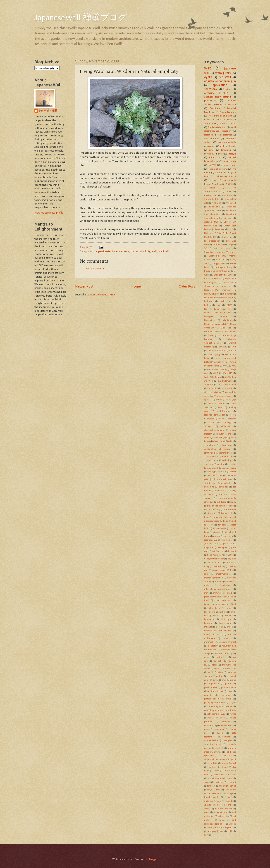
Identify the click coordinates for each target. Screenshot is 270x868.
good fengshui (211, 540)
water (207, 812)
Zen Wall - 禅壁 (48, 111)
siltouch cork (225, 756)
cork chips (227, 460)
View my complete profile (49, 213)
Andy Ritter (227, 196)
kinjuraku (226, 150)
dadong (210, 472)
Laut (206, 309)
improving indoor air (214, 578)
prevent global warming (217, 695)
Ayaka (208, 77)
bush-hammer (224, 411)
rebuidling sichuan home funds (220, 710)
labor (216, 616)
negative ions (221, 657)
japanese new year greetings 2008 (220, 604)
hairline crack (218, 551)
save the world (212, 744)
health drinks (215, 563)
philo (224, 680)
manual (208, 627)
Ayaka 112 (231, 203)
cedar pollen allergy (220, 423)
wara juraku (223, 73)
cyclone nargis (229, 468)
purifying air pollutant (215, 703)
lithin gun (226, 619)
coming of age (226, 453)
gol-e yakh (228, 536)
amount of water (225, 396)
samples (228, 741)
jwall (212, 150)
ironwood (217, 593)
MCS (219, 120)
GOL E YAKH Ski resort (218, 249)
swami (207, 782)
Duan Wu (220, 229)
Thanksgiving (214, 355)
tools (218, 790)
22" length (210, 188)
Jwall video (225, 301)
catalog (221, 419)
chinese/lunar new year (216, 438)
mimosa (227, 639)
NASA (211, 336)
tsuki (228, 797)
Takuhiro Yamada (216, 351)
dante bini (222, 472)
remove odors (227, 726)
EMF (231, 229)
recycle (233, 714)
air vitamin (227, 389)
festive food (227, 513)
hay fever (232, 559)
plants (228, 684)
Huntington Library (223, 268)
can (224, 415)
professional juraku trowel (218, 699)
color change (210, 445)
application (220, 85)
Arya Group (217, 203)
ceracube (208, 135)
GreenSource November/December (220, 252)
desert (233, 472)
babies (219, 400)
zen (222, 831)
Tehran (232, 351)
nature (207, 657)
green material (211, 544)
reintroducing (210, 726)
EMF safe (209, 233)
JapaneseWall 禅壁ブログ (81, 17)
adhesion (208, 385)
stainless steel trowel (217, 767)
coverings (208, 464)
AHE (229, 192)
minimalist (210, 642)
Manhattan (210, 320)
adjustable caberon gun (220, 81)
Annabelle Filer (212, 199)
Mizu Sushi (226, 328)
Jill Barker (228, 294)
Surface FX (222, 347)
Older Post (187, 287)
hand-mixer (213, 555)
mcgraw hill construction (218, 631)
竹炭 (230, 831)
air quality (212, 389)
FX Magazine (226, 237)
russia (220, 733)
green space (222, 548)
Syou (234, 347)
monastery (213, 646)
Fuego (230, 245)
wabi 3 (207, 809)
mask (230, 627)
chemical (226, 427)
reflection (226, 722)
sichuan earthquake (226, 177)
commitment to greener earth (218, 457)
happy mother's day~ (214, 559)
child (230, 434)
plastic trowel (211, 688)
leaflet (228, 616)
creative (221, 464)
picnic (233, 680)
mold (233, 642)
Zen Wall (225, 77)
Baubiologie (214, 207)
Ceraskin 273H (211, 222)
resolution (220, 729)
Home (136, 287)
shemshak (211, 89)
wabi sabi (164, 252)
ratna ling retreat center (220, 707)
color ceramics (225, 135)
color (231, 441)
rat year (232, 703)
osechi (210, 672)
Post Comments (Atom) (103, 295)
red (209, 718)
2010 (230, 184)
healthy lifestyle (228, 146)
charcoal (208, 427)
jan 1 (229, 593)
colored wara (226, 445)
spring (213, 180)
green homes (227, 540)
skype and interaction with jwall (220, 760)
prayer (230, 691)
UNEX (226, 366)
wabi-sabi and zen (224, 809)
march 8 (220, 627)
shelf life (219, 748)
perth (215, 680)
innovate (219, 582)
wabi (154, 252)
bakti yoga (231, 400)
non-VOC (212, 165)
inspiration (225, 585)
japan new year (223, 600)
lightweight (209, 619)
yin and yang (210, 831)
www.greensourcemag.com (220, 828)
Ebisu (220, 233)
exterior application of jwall (220, 506)
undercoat (209, 801)
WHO (215, 373)
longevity (208, 623)
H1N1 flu (221, 260)
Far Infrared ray (212, 241)
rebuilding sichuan (216, 714)
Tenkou (227, 89)
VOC (234, 366)
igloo (206, 574)
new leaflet (218, 661)
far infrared (230, 510)
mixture (223, 642)
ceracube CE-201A (216, 93)
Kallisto (208, 305)
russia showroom (218, 169)
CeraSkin (231, 105)
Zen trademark (225, 381)
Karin (219, 305)
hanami (232, 551)
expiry (233, 502)
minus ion (215, 158)
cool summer (211, 139)
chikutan (220, 434)
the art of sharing (228, 786)
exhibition (222, 502)
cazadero (232, 419)
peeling (219, 676)
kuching (223, 612)
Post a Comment (95, 269)
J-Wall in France (212, 279)
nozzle (214, 665)
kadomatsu (209, 612)
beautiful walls (216, 404)
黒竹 (206, 835)
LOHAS (229, 305)
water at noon (221, 812)
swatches (219, 782)
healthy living (219, 567)
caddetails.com (211, 415)
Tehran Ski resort (227, 124)
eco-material (221, 491)
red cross (220, 718)
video (219, 801)
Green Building (228, 112)
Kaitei (207, 120)
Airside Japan (211, 196)
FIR (215, 237)
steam (216, 771)
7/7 (224, 188)
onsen (216, 669)
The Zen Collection (217, 127)
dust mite (209, 487)
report (207, 729)
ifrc (231, 570)
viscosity (229, 801)
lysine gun (225, 623)
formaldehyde (220, 529)
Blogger (153, 859)
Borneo (220, 105)
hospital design (219, 570)
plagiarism (214, 684)
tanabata (211, 786)
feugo (207, 517)
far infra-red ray (212, 510)
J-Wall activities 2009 (223, 275)
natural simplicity (141, 252)
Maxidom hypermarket (215, 324)
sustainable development (220, 779)
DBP (226, 222)
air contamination (227, 385)
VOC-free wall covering (217, 370)
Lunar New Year (223, 309)
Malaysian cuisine (216, 317)
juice (229, 608)
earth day (223, 487)
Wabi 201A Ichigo (212, 377)
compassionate (102, 252)
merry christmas (213, 635)
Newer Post (84, 287)
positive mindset (215, 691)
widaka (232, 824)
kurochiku (209, 154)
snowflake (212, 763)
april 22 (208, 400)
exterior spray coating (217, 97)
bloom (220, 408)
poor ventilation (228, 688)
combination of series (217, 449)
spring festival (229, 763)
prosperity (210, 101)
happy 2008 (227, 555)
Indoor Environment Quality (217, 271)
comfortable (210, 453)
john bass (214, 608)
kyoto (221, 154)
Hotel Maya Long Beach (220, 116)
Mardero (227, 320)
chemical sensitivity (214, 430)
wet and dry (223, 816)
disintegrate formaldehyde (217, 483)
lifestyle (232, 154)
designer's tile (215, 476)
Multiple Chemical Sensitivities (220, 332)
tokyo (210, 790)
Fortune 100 (218, 245)
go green (217, 536)
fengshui (212, 513)
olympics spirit (228, 165)
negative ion (229, 161)
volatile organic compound (218, 805)
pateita (220, 672)
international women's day (218, 589)
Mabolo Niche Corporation (218, 313)
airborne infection (213, 392)
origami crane (229, 669)
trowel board (211, 797)
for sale (222, 525)
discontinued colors (223, 479)
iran (206, 593)
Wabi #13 (227, 373)
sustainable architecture (224, 775)
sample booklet (211, 741)
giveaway (217, 532)
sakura (218, 173)
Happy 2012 (219, 264)
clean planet (219, 441)
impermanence (121, 252)
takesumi (231, 782)
